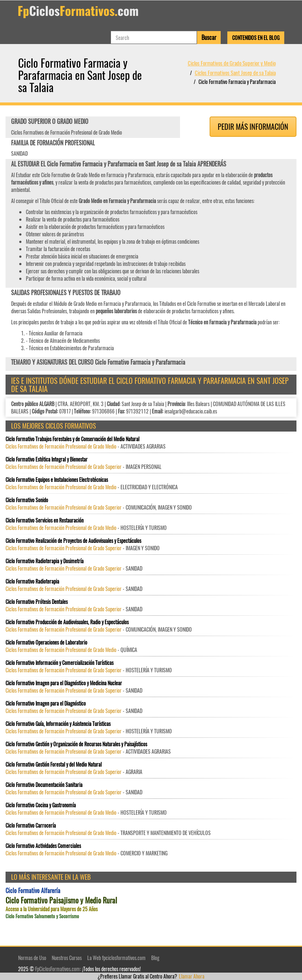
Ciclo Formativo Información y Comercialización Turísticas (60, 663)
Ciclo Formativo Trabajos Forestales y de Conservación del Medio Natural (72, 439)
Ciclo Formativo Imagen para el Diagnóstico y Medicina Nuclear (64, 683)
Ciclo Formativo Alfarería (33, 891)
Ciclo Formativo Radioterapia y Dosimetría (45, 561)
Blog (155, 958)
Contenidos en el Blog (256, 38)
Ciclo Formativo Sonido (27, 500)
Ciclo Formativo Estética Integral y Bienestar (47, 459)
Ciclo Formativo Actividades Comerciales (43, 846)
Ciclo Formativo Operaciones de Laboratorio (46, 642)
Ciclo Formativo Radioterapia (32, 581)
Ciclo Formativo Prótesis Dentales (37, 602)
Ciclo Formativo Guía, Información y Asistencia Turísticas (58, 724)
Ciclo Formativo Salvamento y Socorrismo (42, 916)
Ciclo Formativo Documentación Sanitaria (44, 785)
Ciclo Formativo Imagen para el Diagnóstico (46, 703)
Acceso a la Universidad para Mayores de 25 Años (52, 909)
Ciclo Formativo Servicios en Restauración (45, 520)
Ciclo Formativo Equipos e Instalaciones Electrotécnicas (57, 480)
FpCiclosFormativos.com (57, 969)
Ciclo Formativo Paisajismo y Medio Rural (61, 900)
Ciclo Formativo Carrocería (31, 825)
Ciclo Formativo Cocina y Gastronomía (41, 805)
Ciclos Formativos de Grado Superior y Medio (232, 63)
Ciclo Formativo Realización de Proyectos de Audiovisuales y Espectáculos (73, 541)
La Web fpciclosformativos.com (116, 958)
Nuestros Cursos (67, 958)
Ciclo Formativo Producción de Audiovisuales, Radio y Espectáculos (67, 622)
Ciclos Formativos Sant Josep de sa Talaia (235, 72)
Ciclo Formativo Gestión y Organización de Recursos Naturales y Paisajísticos (76, 744)
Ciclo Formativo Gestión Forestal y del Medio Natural (54, 764)
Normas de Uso (32, 958)
